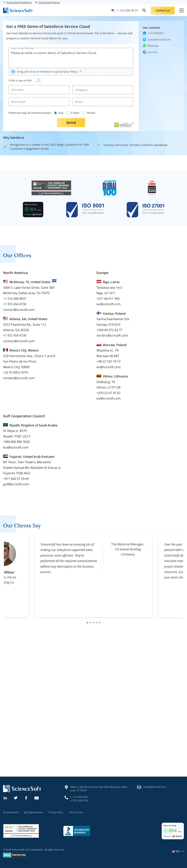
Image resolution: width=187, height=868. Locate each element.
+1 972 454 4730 (15, 304)
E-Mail (73, 113)
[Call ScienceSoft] (125, 11)
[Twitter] (16, 798)
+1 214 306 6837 (15, 299)
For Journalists (11, 812)
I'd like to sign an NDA (20, 80)
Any (59, 113)
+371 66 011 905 (108, 299)
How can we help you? (23, 48)
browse (45, 72)
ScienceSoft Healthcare (17, 2)
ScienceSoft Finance (47, 2)
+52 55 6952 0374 (16, 372)
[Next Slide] (173, 576)
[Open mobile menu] (182, 10)
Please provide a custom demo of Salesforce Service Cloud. (71, 58)
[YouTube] (37, 798)
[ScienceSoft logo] (18, 10)
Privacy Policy (56, 812)
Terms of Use (76, 812)
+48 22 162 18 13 (108, 361)
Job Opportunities (33, 812)
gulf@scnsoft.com (16, 484)
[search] (144, 10)
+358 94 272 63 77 (109, 330)
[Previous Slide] (14, 576)
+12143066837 (156, 33)
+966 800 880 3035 (16, 442)
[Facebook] (26, 798)
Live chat (152, 52)
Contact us (163, 10)
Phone (89, 113)
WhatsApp (153, 46)
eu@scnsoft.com (109, 304)
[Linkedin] (5, 798)
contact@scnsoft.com (159, 39)
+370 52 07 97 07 (108, 393)
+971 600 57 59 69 (16, 479)
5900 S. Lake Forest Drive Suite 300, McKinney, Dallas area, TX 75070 (99, 789)
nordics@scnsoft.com (112, 335)
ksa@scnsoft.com (16, 447)
